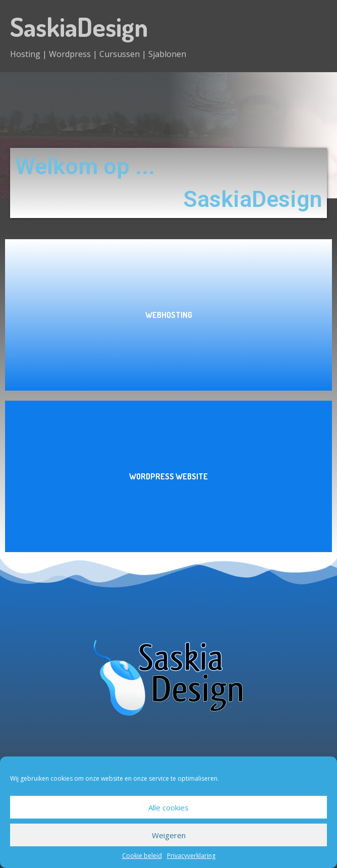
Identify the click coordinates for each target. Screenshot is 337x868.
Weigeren (169, 835)
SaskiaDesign (79, 26)
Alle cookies (168, 807)
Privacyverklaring (191, 856)
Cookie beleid (142, 856)
